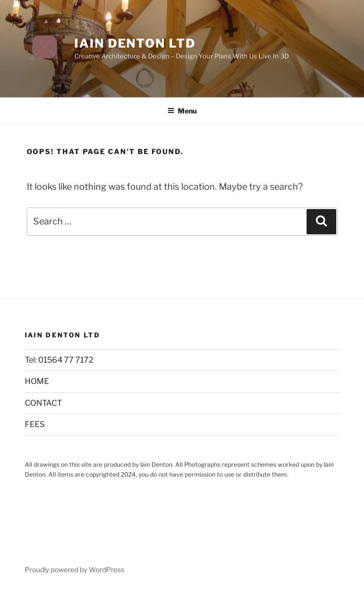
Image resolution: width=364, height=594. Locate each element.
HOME (37, 381)
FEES (35, 424)
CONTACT (43, 403)
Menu (182, 111)
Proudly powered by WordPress (75, 569)
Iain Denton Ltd (135, 43)
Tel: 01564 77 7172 (59, 360)
